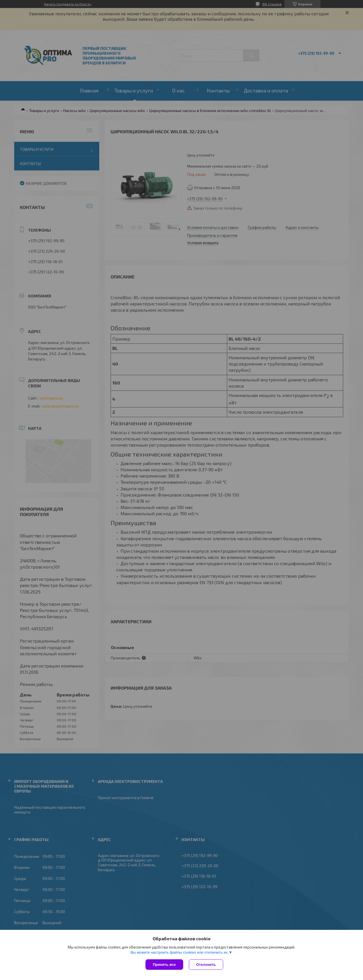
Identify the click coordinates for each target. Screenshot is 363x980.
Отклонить (206, 965)
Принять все (164, 965)
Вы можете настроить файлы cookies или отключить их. (180, 952)
